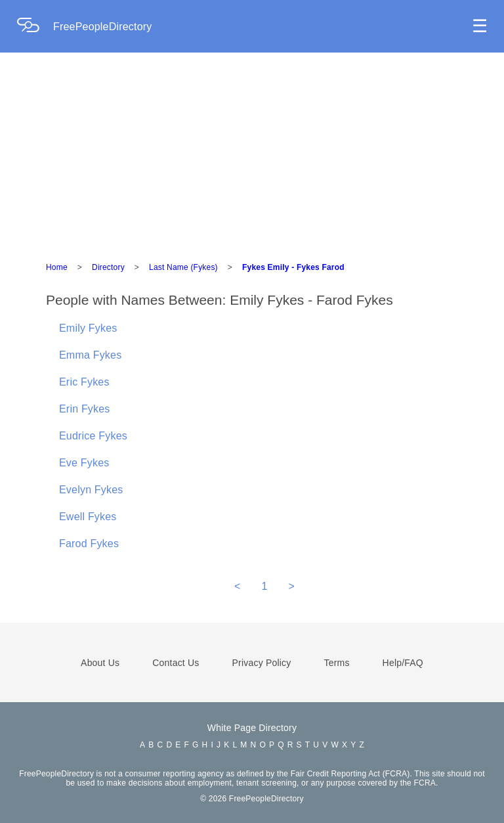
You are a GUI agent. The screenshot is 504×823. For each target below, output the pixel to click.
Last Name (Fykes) (183, 267)
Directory (108, 267)
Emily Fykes (88, 328)
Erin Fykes (85, 409)
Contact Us (176, 663)
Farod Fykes (89, 544)
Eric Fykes (84, 382)
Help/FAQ (403, 663)
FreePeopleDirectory (103, 27)
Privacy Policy (262, 663)
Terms (336, 663)
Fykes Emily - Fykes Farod (293, 267)
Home (57, 267)
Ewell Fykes (88, 517)
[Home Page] (35, 27)
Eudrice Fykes (93, 436)
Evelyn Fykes (91, 490)
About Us (100, 663)
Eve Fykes (84, 463)
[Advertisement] (252, 151)
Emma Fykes (90, 355)
